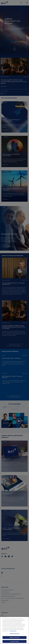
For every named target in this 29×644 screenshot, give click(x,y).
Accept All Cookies (14, 641)
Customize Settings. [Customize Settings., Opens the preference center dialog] (15, 634)
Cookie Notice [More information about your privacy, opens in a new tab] (13, 631)
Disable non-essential (15, 637)
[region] (15, 630)
